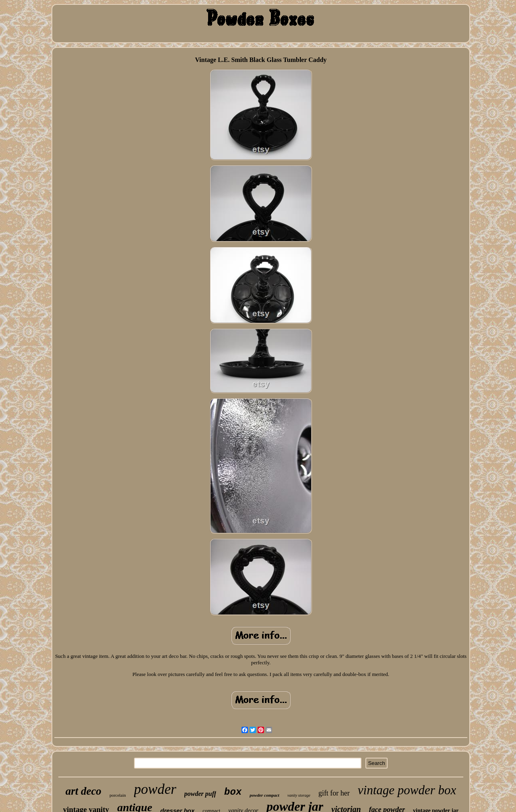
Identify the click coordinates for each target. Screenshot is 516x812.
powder (155, 789)
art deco (84, 791)
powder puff (200, 794)
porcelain (118, 795)
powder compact (264, 795)
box (233, 792)
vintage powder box (407, 790)
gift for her (334, 793)
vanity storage (299, 795)
